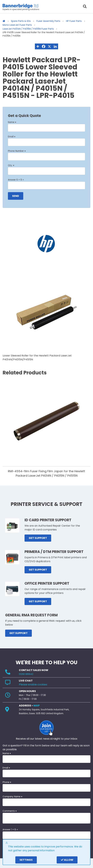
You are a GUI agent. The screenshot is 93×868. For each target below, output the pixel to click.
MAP (37, 706)
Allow (67, 860)
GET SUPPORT (38, 538)
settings (26, 860)
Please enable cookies (33, 685)
